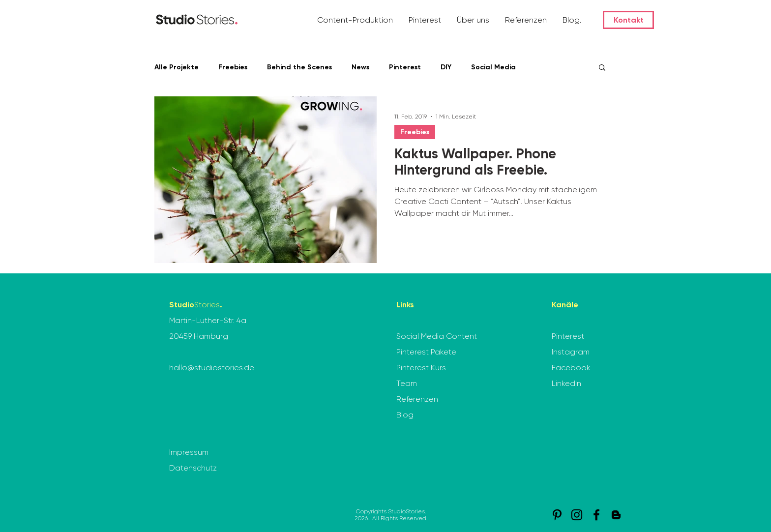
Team (407, 383)
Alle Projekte (177, 67)
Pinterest (405, 67)
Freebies (233, 67)
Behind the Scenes (299, 67)
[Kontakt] (628, 20)
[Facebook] (596, 515)
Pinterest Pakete (426, 352)
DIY (446, 67)
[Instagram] (577, 515)
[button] (356, 20)
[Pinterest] (557, 515)
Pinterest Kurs (421, 368)
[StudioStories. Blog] (616, 515)
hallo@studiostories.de (212, 368)
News (360, 67)
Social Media (493, 67)
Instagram (571, 352)
